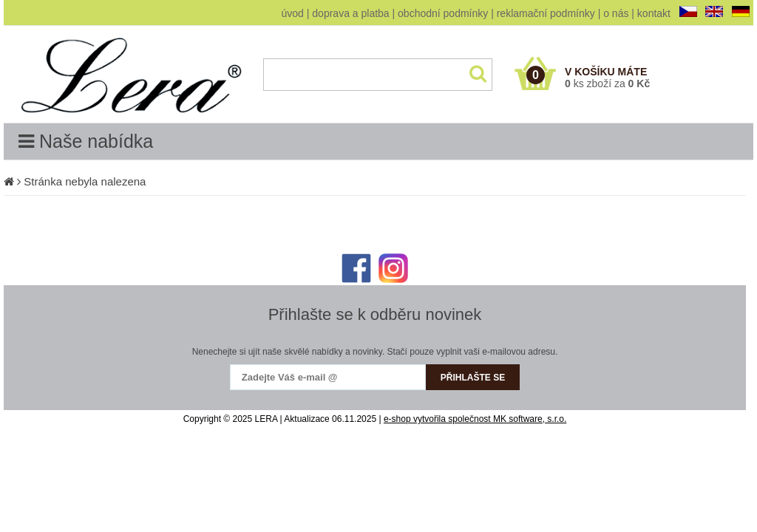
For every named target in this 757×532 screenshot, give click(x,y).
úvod (293, 13)
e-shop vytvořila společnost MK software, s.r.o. (475, 419)
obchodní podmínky (443, 13)
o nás (616, 13)
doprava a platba (350, 13)
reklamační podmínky (546, 13)
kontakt (654, 13)
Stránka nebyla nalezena (85, 181)
